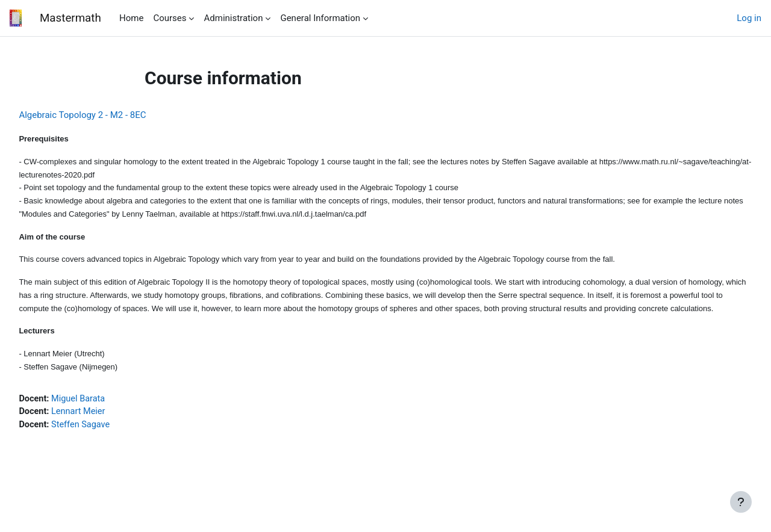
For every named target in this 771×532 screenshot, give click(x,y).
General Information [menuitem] (320, 18)
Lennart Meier (108, 432)
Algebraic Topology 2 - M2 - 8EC (109, 115)
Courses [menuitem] (170, 18)
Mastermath (70, 18)
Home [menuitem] (131, 18)
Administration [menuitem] (233, 18)
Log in (749, 18)
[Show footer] (741, 502)
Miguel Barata (107, 419)
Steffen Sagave (110, 446)
